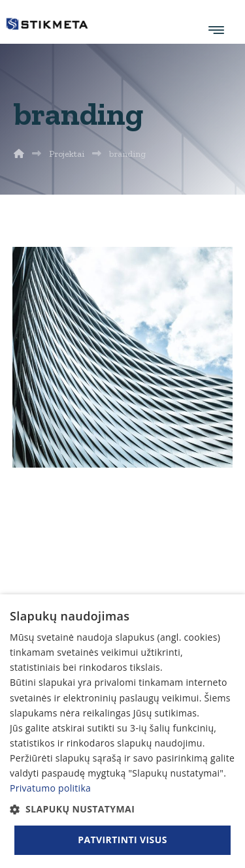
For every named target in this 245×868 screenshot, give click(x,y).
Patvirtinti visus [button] (122, 840)
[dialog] (122, 731)
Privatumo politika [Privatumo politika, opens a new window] (50, 788)
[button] (122, 809)
